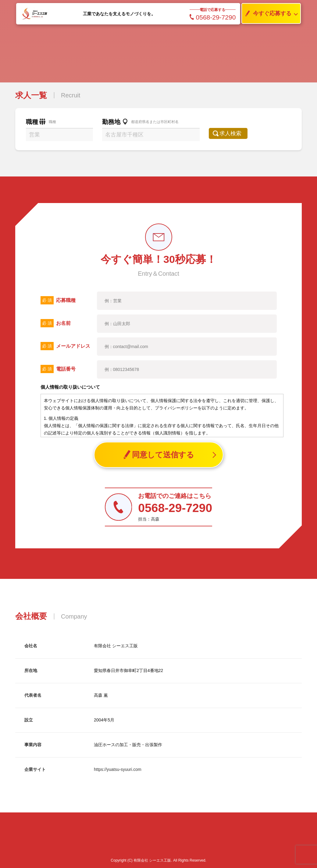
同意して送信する (159, 455)
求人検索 (234, 133)
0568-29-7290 (213, 17)
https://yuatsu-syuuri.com (118, 769)
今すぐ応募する (267, 14)
